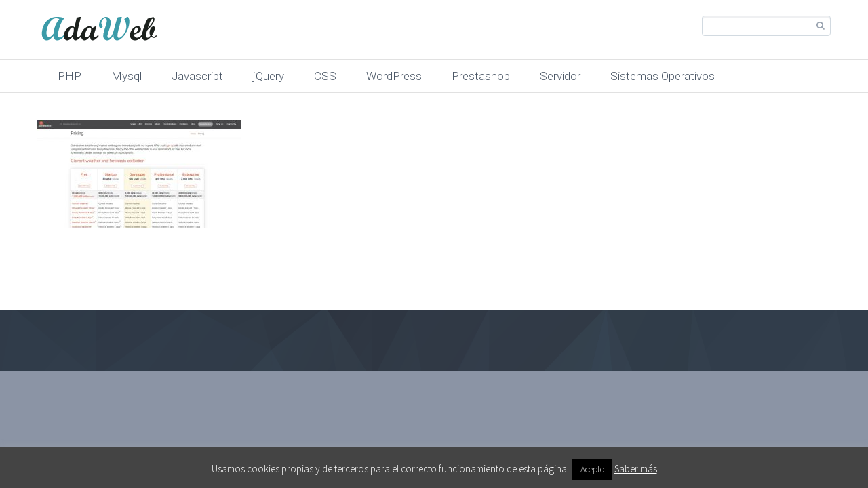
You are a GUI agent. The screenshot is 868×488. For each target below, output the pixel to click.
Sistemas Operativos (663, 76)
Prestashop (481, 76)
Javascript (197, 76)
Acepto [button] (592, 469)
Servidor (560, 76)
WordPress (394, 76)
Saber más (636, 469)
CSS (325, 76)
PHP (70, 76)
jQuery (269, 76)
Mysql (126, 76)
